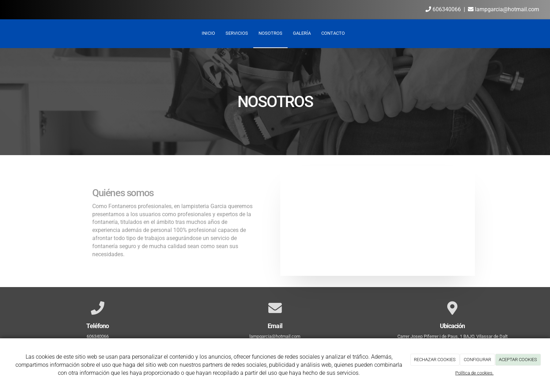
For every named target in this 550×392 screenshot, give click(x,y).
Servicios (237, 33)
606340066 (443, 9)
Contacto (333, 33)
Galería (302, 33)
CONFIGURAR (477, 360)
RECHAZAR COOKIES (435, 360)
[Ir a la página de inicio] (4, 33)
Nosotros (270, 33)
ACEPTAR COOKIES (518, 360)
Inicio (208, 33)
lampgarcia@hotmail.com (504, 9)
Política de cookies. (474, 373)
